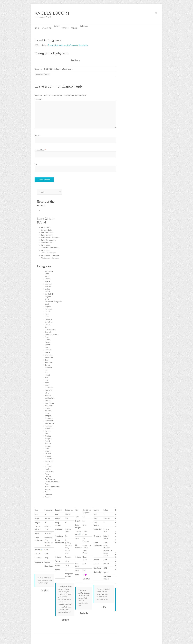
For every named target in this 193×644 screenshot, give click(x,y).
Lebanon (48, 395)
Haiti (46, 360)
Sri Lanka (48, 466)
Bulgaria (48, 307)
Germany (48, 350)
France (47, 347)
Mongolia (48, 416)
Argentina (48, 284)
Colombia (48, 319)
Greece (47, 352)
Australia (48, 286)
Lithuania (48, 401)
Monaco (48, 413)
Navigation (47, 28)
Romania (48, 446)
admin (40, 69)
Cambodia (48, 309)
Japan (47, 383)
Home (37, 28)
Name (37, 135)
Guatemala (49, 357)
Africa (47, 274)
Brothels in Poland (42, 74)
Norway (47, 431)
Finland (47, 345)
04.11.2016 (48, 69)
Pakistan (48, 436)
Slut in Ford (45, 250)
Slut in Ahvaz (45, 245)
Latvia (47, 393)
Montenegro (49, 418)
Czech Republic (50, 330)
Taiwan (47, 474)
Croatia (47, 324)
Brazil (47, 304)
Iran (46, 370)
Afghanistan (49, 271)
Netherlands (49, 421)
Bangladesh (49, 294)
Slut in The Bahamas (48, 253)
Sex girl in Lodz (53, 45)
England (48, 340)
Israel (47, 378)
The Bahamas (50, 479)
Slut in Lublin (83, 45)
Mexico (47, 408)
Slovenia (48, 456)
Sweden (48, 469)
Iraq (46, 373)
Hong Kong (49, 363)
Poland (74, 28)
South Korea (49, 461)
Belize (47, 299)
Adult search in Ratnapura (50, 238)
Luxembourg (49, 403)
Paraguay (48, 439)
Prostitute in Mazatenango (50, 248)
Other (47, 433)
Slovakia (48, 454)
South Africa (49, 459)
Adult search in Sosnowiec (69, 45)
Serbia (47, 449)
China (47, 317)
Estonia (47, 342)
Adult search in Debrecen (50, 258)
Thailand (48, 477)
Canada (47, 312)
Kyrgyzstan (49, 390)
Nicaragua (48, 426)
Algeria (47, 281)
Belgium (48, 297)
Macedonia (49, 406)
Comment (38, 100)
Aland (47, 276)
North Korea (49, 428)
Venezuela (48, 494)
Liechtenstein (49, 398)
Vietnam (48, 497)
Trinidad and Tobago (52, 482)
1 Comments (66, 69)
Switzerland (49, 472)
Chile (47, 314)
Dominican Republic (52, 335)
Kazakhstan (49, 388)
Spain (47, 464)
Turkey (47, 484)
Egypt (47, 337)
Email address (40, 150)
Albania (47, 279)
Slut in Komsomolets (48, 240)
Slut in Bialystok (47, 235)
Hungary (48, 365)
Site (36, 164)
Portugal (48, 444)
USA (46, 492)
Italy (46, 380)
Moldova (48, 411)
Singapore (48, 451)
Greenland (48, 355)
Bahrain (47, 292)
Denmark (48, 332)
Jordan (47, 385)
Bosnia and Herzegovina (53, 302)
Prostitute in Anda (47, 243)
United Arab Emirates (52, 487)
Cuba (47, 327)
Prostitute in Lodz (47, 233)
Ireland (47, 375)
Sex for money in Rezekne (50, 255)
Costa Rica (48, 322)
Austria (47, 289)
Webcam (65, 28)
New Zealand (49, 423)
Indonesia (48, 368)
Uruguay (48, 489)
